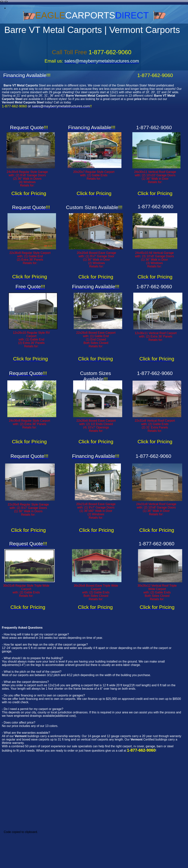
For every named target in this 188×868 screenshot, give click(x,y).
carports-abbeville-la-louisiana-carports (33, 8)
